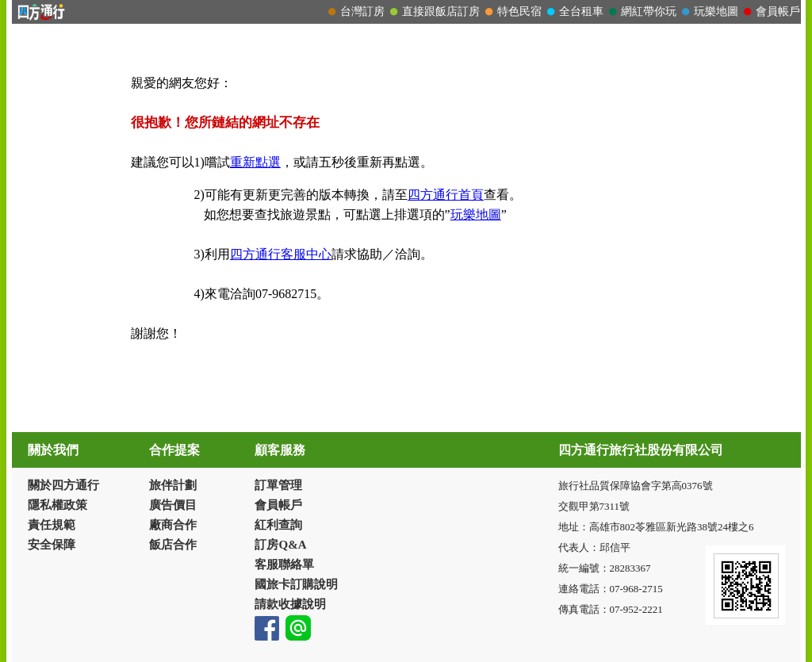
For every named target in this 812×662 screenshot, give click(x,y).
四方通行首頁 (446, 195)
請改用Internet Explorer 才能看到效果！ (406, 12)
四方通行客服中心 (281, 254)
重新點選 (255, 162)
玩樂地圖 (476, 214)
